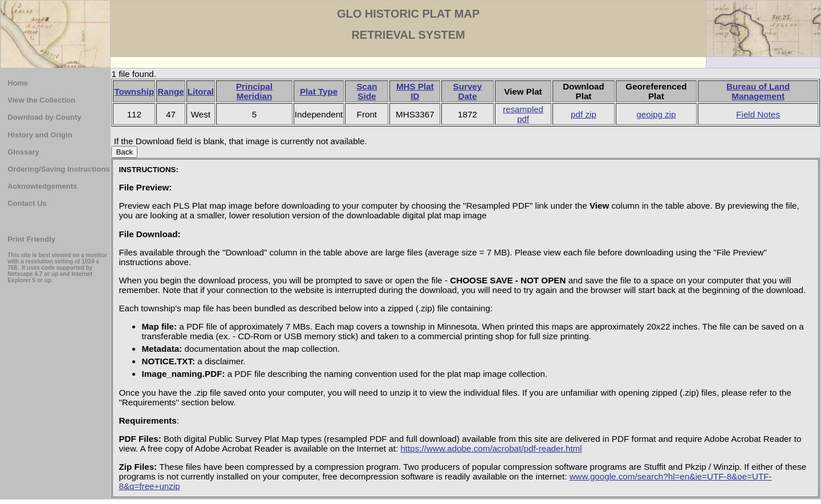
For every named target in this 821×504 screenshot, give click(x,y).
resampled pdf (523, 114)
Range (170, 92)
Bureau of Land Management (758, 91)
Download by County (44, 117)
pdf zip (584, 114)
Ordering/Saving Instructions (58, 169)
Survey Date (468, 91)
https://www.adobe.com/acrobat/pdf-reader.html (491, 448)
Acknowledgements (42, 186)
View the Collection (41, 100)
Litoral (201, 92)
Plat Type (319, 92)
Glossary (23, 152)
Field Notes (758, 114)
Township (134, 92)
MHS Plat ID (415, 91)
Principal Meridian (254, 91)
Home (18, 83)
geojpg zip (656, 114)
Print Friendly (31, 239)
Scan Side (367, 91)
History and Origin (40, 135)
